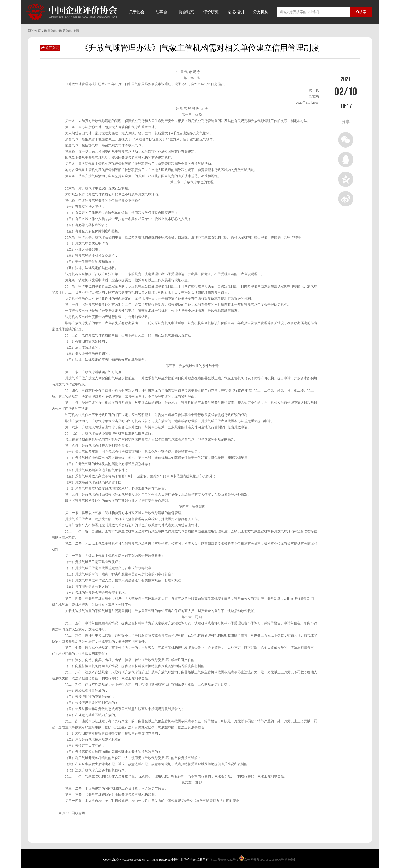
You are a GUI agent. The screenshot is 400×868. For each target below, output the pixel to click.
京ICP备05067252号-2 (224, 860)
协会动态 (186, 12)
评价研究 (211, 12)
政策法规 (51, 30)
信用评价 (285, 12)
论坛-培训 (236, 12)
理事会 (161, 12)
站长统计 (291, 860)
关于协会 (137, 12)
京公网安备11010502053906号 (264, 860)
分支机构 (261, 12)
